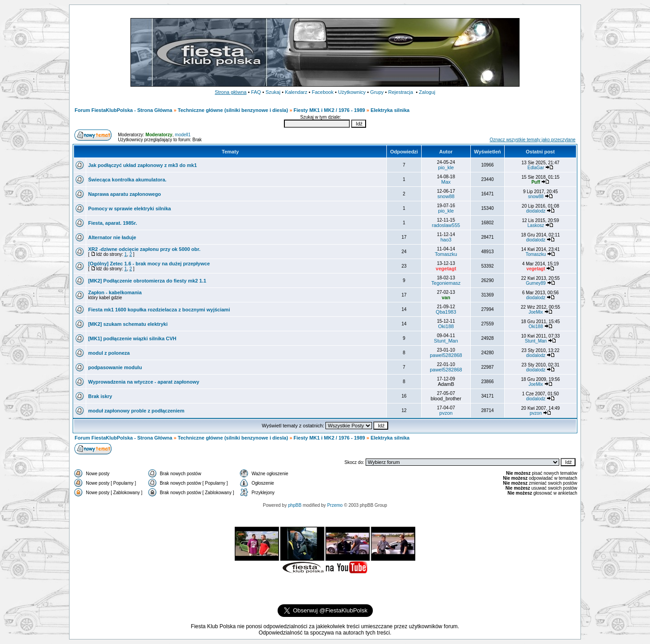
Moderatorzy (159, 135)
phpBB (295, 505)
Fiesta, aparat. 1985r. (112, 223)
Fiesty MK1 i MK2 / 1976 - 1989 (329, 110)
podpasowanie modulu (115, 367)
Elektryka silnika (390, 110)
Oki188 (446, 326)
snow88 (446, 196)
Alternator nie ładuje (112, 237)
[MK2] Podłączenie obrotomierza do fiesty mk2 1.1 (147, 281)
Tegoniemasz (446, 283)
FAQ (256, 92)
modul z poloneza (109, 353)
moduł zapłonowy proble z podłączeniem (136, 411)
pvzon (446, 413)
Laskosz (536, 225)
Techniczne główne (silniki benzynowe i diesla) (233, 110)
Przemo (335, 505)
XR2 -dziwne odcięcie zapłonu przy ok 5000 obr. (144, 249)
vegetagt (446, 269)
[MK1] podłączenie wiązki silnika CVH (132, 338)
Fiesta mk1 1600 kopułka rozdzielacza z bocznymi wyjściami (160, 310)
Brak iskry (100, 396)
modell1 (183, 135)
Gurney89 (536, 283)
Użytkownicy (352, 92)
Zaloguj (427, 92)
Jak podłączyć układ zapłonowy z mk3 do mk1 (142, 165)
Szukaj (273, 92)
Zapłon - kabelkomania (115, 292)
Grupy (377, 92)
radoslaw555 (446, 225)
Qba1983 (446, 312)
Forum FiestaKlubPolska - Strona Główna (123, 110)
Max (446, 182)
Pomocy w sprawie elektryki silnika (129, 208)
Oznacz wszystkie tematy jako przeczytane (533, 140)
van (446, 297)
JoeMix (536, 312)
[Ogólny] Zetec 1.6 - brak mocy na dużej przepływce (149, 264)
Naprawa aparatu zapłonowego (124, 194)
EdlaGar (536, 168)
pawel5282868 (446, 355)
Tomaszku (446, 254)
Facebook (323, 92)
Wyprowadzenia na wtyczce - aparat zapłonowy (144, 382)
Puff (536, 182)
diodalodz (536, 211)
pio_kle (446, 167)
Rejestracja (401, 92)
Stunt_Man (446, 341)
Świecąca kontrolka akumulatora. (127, 180)
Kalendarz (296, 92)
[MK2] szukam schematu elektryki (128, 324)
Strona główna (231, 92)
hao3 (446, 240)
